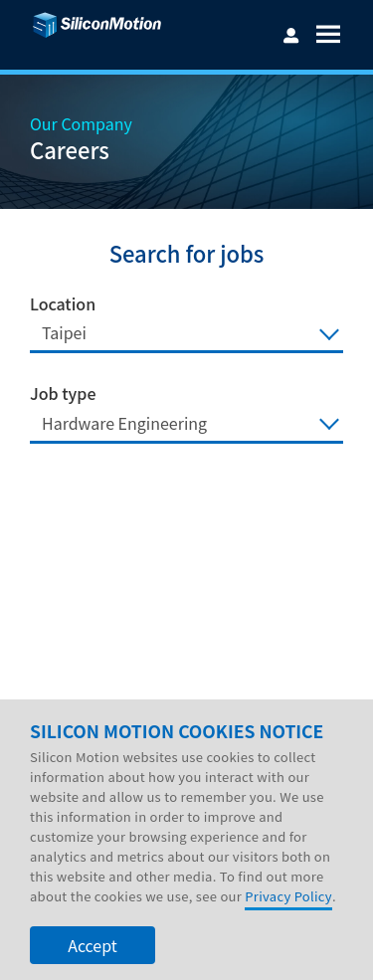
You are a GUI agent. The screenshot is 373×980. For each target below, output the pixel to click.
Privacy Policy (288, 922)
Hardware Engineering (124, 423)
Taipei (64, 332)
